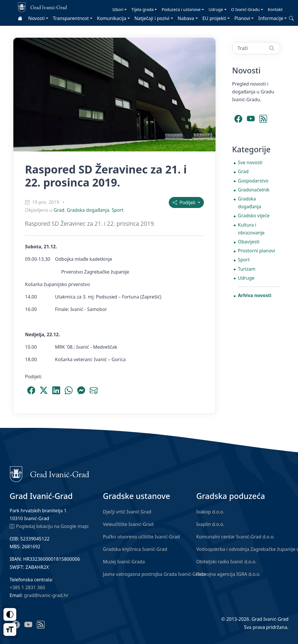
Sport (118, 210)
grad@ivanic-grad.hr (46, 595)
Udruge (216, 9)
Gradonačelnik (254, 190)
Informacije (271, 18)
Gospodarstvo (253, 181)
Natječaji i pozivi (152, 18)
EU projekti (214, 18)
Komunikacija (112, 18)
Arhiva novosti (255, 295)
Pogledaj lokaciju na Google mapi (49, 526)
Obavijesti (249, 242)
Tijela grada (142, 9)
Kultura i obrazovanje (251, 229)
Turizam (247, 269)
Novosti (36, 18)
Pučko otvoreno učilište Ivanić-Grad (141, 537)
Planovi (242, 18)
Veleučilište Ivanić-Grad (128, 524)
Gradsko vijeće (254, 216)
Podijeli (185, 202)
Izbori (118, 9)
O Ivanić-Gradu (246, 9)
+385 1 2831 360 (27, 587)
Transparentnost (71, 18)
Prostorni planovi (256, 251)
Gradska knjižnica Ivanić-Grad (135, 549)
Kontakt (275, 9)
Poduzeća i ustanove (181, 9)
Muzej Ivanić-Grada (124, 562)
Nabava (186, 18)
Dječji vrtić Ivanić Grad (127, 512)
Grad (59, 210)
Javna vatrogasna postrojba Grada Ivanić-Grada (154, 574)
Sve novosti (250, 162)
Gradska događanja (88, 210)
